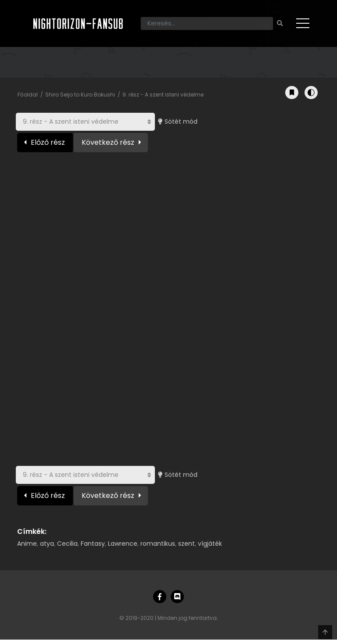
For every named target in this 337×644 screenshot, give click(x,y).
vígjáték (210, 544)
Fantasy (93, 544)
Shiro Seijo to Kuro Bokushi (80, 95)
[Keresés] (207, 23)
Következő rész (108, 142)
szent (186, 544)
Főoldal (28, 95)
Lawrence (123, 544)
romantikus (158, 544)
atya (47, 544)
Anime (27, 544)
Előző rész (48, 142)
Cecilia (67, 544)
